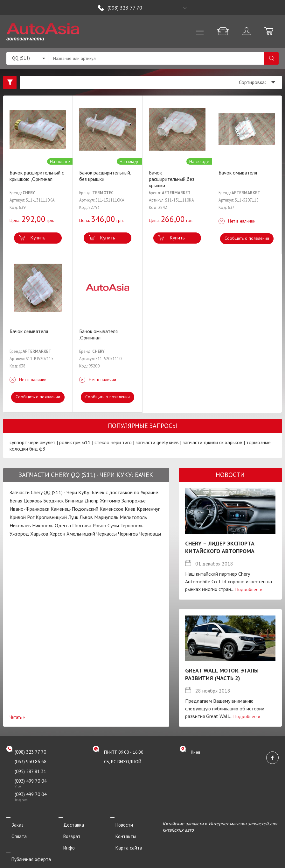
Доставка (69, 824)
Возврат (67, 832)
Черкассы (107, 534)
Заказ (12, 824)
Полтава (82, 525)
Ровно (99, 525)
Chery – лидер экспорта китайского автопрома (220, 547)
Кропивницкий (51, 517)
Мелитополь (133, 517)
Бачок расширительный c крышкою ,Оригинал (37, 176)
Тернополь (132, 525)
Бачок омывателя (238, 173)
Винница (74, 501)
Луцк (73, 517)
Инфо (64, 841)
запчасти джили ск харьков (212, 442)
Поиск (271, 58)
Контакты (121, 832)
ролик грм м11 (75, 442)
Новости (119, 824)
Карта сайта (124, 841)
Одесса (63, 525)
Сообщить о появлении (247, 238)
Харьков (39, 534)
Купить (38, 238)
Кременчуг (148, 509)
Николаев (20, 525)
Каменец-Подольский (74, 509)
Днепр (92, 501)
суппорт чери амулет (32, 442)
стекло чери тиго (113, 442)
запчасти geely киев (157, 442)
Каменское (111, 509)
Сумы (113, 525)
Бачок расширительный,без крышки (172, 179)
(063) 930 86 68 (31, 761)
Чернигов (128, 534)
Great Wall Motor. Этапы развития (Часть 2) (222, 674)
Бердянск (53, 501)
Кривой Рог (22, 517)
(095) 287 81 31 (30, 771)
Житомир (110, 501)
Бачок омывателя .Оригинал (98, 334)
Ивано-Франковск (29, 509)
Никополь (43, 525)
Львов (86, 517)
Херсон (57, 534)
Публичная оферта (26, 850)
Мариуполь (106, 517)
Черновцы (150, 534)
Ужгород (19, 534)
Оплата (14, 832)
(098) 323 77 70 (125, 8)
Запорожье (134, 501)
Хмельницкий (81, 534)
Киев (130, 509)
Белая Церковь (26, 501)
